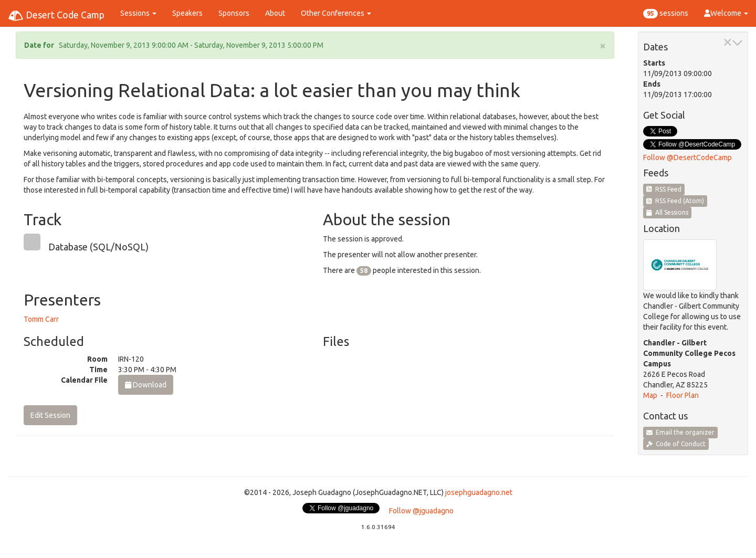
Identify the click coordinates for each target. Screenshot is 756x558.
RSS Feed (664, 189)
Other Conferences (336, 13)
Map (650, 395)
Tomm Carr (41, 319)
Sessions (138, 13)
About (275, 13)
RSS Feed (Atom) (675, 201)
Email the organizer (680, 432)
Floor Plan (682, 395)
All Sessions (667, 212)
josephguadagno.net (479, 492)
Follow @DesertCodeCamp (687, 157)
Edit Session (50, 415)
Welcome (726, 13)
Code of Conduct (676, 444)
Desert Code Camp (56, 16)
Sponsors (234, 13)
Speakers (187, 13)
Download (146, 385)
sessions (666, 14)
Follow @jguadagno (421, 511)
